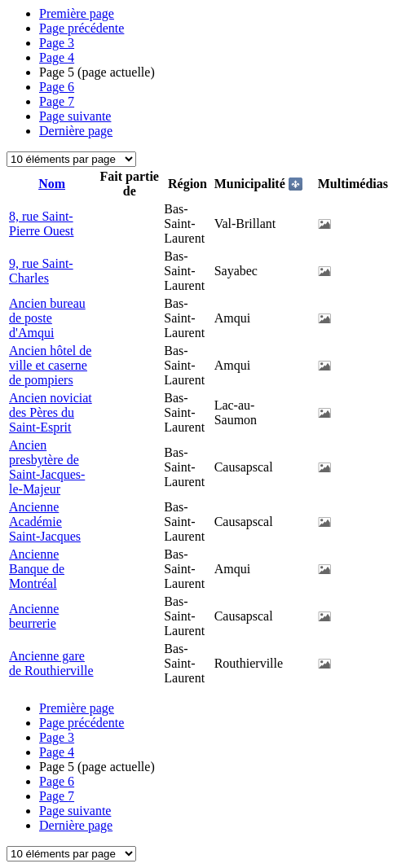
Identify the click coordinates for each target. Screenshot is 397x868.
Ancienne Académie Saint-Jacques (45, 522)
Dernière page (76, 131)
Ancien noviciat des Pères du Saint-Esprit (51, 412)
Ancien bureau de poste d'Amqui (47, 318)
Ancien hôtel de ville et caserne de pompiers (50, 365)
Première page (77, 13)
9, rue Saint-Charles (41, 271)
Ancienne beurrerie (34, 616)
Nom (52, 184)
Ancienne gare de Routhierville (51, 663)
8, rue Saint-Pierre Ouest (42, 224)
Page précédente (82, 28)
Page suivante (75, 116)
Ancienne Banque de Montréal (37, 569)
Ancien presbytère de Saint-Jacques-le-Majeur (47, 467)
